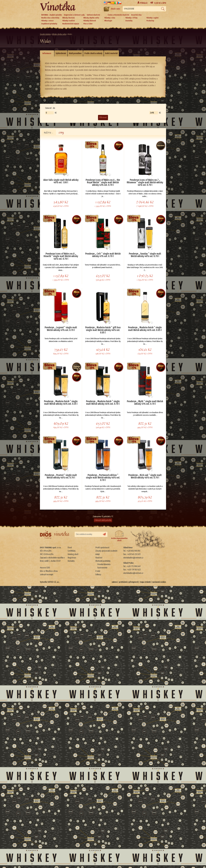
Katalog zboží (73, 554)
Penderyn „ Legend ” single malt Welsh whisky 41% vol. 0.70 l (61, 329)
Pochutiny (150, 21)
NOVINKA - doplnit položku (52, 15)
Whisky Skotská (69, 18)
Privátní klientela (104, 564)
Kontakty (71, 561)
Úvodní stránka (45, 34)
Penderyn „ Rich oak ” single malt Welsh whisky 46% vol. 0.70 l (145, 476)
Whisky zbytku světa (91, 18)
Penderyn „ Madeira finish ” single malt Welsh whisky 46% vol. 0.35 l (61, 403)
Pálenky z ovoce (47, 21)
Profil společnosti (102, 548)
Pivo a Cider (88, 24)
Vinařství (99, 558)
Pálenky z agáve (152, 18)
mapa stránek (145, 582)
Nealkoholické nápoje (71, 24)
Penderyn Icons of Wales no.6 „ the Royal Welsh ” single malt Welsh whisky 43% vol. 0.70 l (103, 183)
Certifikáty (72, 551)
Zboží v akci (112, 9)
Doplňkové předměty (49, 24)
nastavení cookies (159, 582)
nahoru (114, 582)
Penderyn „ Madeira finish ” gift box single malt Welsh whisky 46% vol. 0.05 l (103, 330)
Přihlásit (144, 3)
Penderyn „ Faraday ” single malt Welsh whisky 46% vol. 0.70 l (145, 255)
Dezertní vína (136, 15)
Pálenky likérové (90, 21)
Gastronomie (102, 568)
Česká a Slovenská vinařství (118, 15)
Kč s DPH (160, 3)
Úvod (70, 548)
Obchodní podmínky (103, 561)
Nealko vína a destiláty (50, 18)
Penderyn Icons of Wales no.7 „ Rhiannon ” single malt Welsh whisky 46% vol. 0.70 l (145, 183)
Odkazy (98, 574)
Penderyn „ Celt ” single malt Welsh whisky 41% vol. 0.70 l (103, 255)
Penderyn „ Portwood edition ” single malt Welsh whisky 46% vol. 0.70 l (103, 478)
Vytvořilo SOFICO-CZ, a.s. (50, 582)
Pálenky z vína (110, 18)
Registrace (72, 558)
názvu (49, 132)
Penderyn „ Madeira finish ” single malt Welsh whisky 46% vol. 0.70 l (103, 403)
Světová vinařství (93, 15)
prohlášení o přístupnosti (129, 582)
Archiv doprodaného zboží (119, 536)
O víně (98, 571)
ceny (61, 132)
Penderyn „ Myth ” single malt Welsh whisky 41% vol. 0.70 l (145, 403)
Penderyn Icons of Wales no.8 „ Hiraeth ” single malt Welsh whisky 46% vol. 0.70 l (61, 256)
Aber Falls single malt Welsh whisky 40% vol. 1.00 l (61, 181)
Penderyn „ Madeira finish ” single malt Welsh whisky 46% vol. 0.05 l (145, 329)
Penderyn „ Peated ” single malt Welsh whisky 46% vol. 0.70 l (61, 476)
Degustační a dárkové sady (74, 15)
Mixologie (108, 21)
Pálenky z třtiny (131, 18)
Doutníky (129, 21)
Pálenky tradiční (69, 21)
